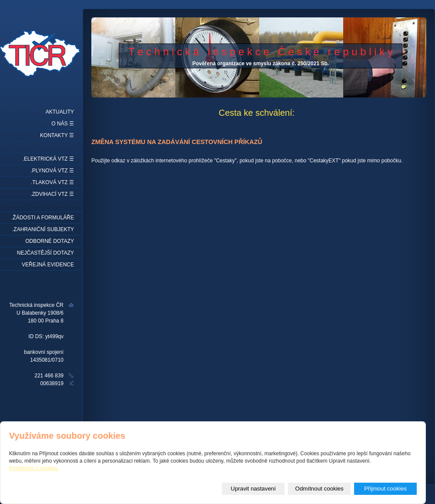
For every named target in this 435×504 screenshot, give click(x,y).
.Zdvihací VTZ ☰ (52, 194)
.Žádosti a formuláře (43, 218)
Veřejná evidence (48, 265)
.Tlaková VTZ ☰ (52, 182)
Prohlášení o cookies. (34, 468)
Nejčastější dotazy (45, 253)
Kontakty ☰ (57, 135)
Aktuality (60, 112)
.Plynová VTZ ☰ (52, 171)
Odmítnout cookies (320, 489)
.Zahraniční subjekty (43, 229)
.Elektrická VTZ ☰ (48, 159)
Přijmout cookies (385, 489)
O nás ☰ (63, 124)
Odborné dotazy (50, 241)
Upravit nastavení (253, 489)
